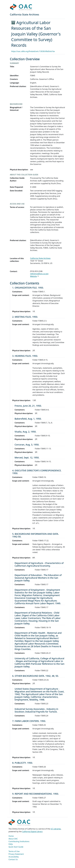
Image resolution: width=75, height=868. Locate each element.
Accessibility (14, 857)
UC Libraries (56, 829)
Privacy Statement (16, 854)
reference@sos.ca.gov (39, 274)
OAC (21, 7)
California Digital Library (32, 832)
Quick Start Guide (16, 847)
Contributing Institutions (19, 841)
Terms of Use (14, 851)
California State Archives (40, 258)
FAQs (11, 844)
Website (33, 276)
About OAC (13, 839)
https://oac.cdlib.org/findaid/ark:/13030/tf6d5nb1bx (33, 51)
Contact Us (13, 859)
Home (11, 836)
